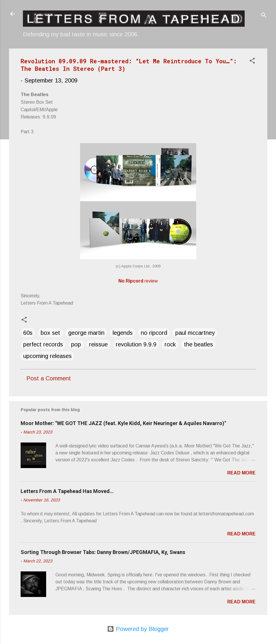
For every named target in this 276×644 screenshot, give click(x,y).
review (138, 281)
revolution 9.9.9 (136, 344)
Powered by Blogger (138, 629)
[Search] (264, 16)
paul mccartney (195, 333)
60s (28, 333)
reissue (98, 344)
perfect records (43, 344)
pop (76, 344)
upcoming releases (47, 356)
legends (123, 333)
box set (50, 333)
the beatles (199, 344)
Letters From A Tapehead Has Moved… (67, 491)
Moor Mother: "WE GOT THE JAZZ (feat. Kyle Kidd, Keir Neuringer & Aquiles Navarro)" (123, 423)
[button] (252, 61)
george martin (86, 333)
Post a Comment (49, 378)
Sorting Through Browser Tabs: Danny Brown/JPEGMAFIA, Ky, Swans (103, 552)
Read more (241, 473)
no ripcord (154, 333)
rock (170, 344)
